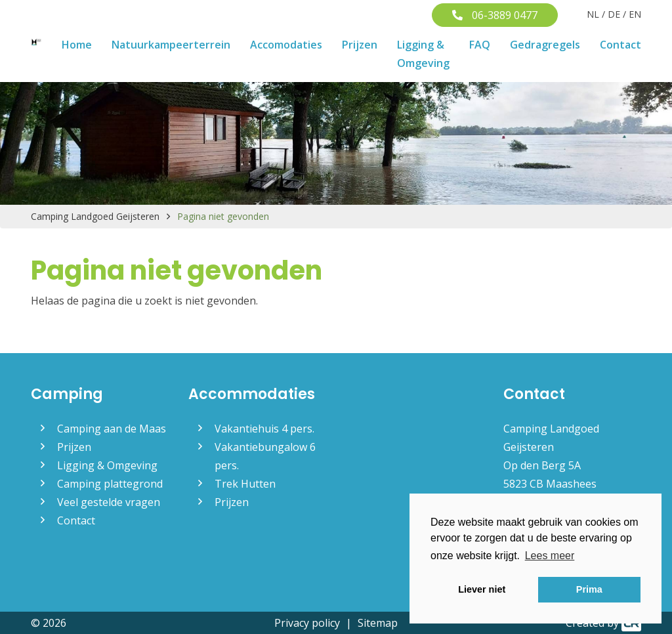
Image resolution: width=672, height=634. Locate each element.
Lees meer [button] (550, 556)
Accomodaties (286, 45)
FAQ (480, 45)
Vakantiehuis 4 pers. (264, 429)
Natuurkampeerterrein (171, 45)
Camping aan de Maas (112, 429)
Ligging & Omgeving (423, 54)
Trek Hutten (245, 484)
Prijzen (360, 45)
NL (593, 14)
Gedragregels (545, 45)
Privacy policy (307, 623)
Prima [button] (589, 589)
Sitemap (378, 623)
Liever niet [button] (482, 589)
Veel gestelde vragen (109, 502)
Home (77, 45)
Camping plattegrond (110, 484)
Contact (620, 45)
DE (614, 14)
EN (635, 14)
